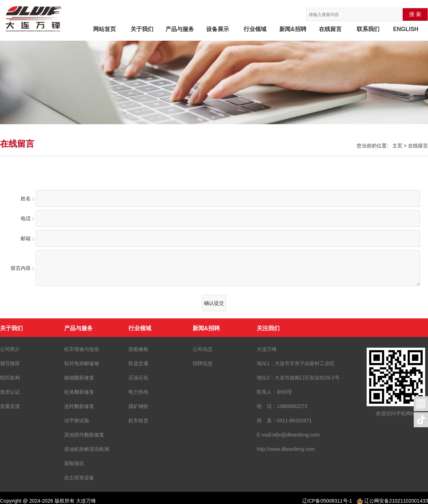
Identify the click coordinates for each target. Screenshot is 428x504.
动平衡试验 (77, 420)
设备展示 (218, 29)
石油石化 (138, 378)
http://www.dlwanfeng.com (286, 449)
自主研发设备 (79, 478)
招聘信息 (203, 363)
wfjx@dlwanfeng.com (296, 435)
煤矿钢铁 (138, 406)
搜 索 (415, 14)
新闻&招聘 (293, 29)
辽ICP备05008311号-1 (327, 501)
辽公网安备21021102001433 (396, 501)
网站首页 (105, 29)
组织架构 (10, 378)
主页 (397, 146)
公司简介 (10, 349)
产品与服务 (180, 29)
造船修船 (138, 349)
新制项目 (74, 463)
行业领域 (255, 29)
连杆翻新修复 (79, 406)
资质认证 (10, 392)
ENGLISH (406, 29)
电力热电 (138, 392)
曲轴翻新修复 (79, 378)
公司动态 (203, 349)
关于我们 (142, 29)
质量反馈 (10, 406)
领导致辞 (10, 363)
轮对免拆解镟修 (82, 363)
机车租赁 (138, 420)
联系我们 (368, 29)
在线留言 (330, 29)
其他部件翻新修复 (84, 435)
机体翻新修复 (79, 392)
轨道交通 (138, 363)
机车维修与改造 (82, 349)
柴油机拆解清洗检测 (87, 449)
